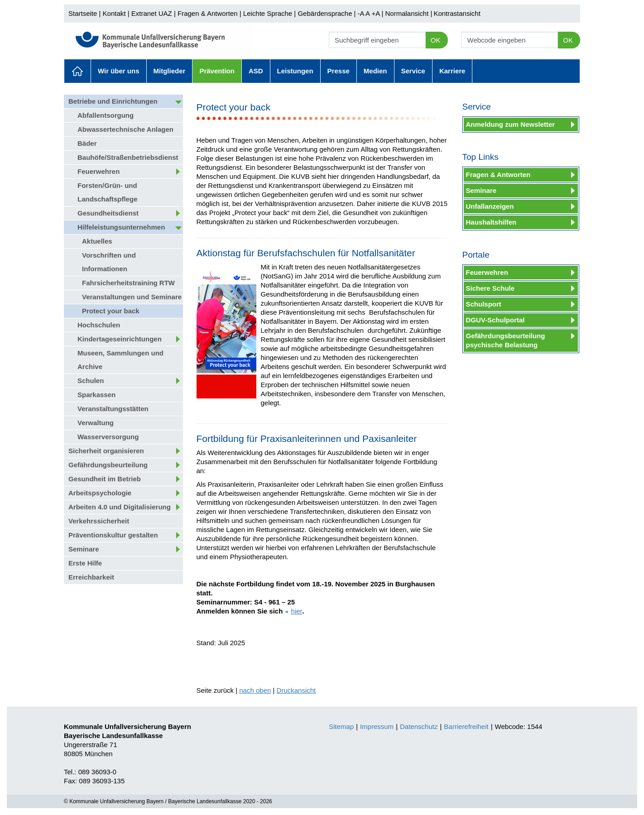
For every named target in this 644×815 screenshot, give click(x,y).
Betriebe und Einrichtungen (113, 101)
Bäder (87, 143)
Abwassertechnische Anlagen (125, 129)
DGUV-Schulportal (495, 320)
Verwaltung (96, 423)
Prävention (217, 71)
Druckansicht (296, 690)
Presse (339, 71)
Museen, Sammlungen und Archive (120, 360)
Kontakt (114, 13)
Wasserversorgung (108, 437)
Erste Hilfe (85, 563)
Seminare (84, 549)
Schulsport (484, 304)
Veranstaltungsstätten (113, 409)
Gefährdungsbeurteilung (108, 465)
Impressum (377, 726)
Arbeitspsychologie (100, 493)
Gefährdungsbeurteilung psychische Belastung (506, 340)
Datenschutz (419, 726)
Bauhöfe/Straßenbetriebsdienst (128, 157)
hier (294, 611)
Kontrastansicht (457, 13)
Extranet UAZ (152, 13)
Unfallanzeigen (490, 206)
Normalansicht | (409, 13)
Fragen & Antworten (208, 13)
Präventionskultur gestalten (113, 535)
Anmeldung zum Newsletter (511, 124)
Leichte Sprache (268, 13)
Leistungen (295, 71)
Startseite (83, 13)
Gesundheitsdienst (108, 213)
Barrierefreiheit (466, 726)
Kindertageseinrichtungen (120, 339)
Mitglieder (170, 71)
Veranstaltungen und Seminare (132, 297)
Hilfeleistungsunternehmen (121, 227)
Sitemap (341, 726)
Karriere (452, 71)
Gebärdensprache (325, 13)
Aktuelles (77, 71)
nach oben (255, 690)
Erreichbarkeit (91, 577)
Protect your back (111, 311)
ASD (256, 71)
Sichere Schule (490, 288)
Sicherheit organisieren (106, 451)
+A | (376, 13)
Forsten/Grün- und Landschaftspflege (108, 192)
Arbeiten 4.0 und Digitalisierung (120, 507)
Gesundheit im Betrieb (105, 479)
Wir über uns (119, 71)
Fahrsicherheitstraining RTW (128, 283)
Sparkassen (96, 395)
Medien (375, 71)
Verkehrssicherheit (99, 521)
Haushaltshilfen (491, 222)
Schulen (91, 381)
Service (413, 71)
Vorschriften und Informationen (109, 262)
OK (436, 40)
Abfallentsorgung (106, 115)
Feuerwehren (99, 171)
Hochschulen (99, 325)
